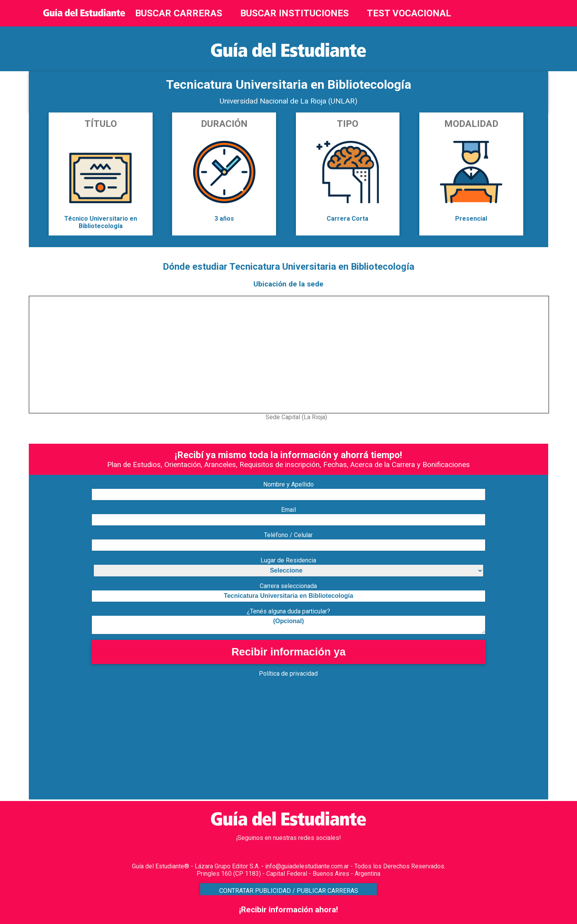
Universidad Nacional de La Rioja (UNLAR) (288, 101)
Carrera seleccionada (288, 586)
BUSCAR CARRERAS (179, 13)
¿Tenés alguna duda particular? (288, 611)
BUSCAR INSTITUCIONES (295, 13)
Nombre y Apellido (288, 484)
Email (288, 510)
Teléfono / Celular (288, 535)
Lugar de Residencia (288, 560)
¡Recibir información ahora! (288, 910)
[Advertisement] (262, 745)
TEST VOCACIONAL (409, 13)
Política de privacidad (288, 674)
